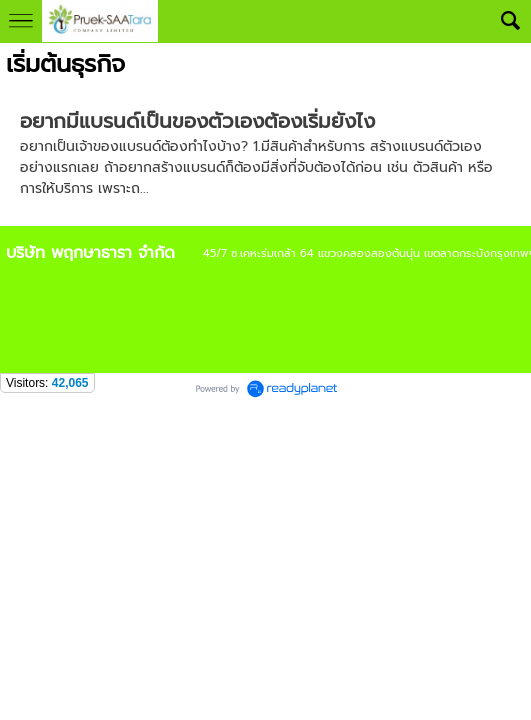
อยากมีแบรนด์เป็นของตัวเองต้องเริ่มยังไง (197, 121)
